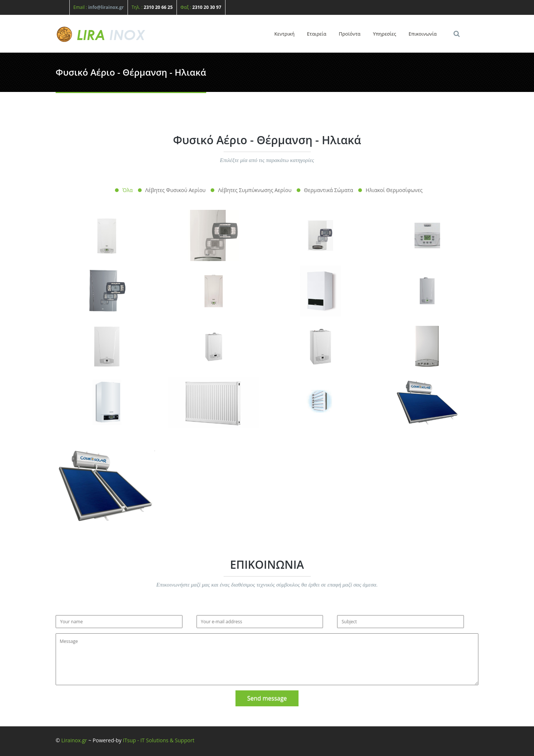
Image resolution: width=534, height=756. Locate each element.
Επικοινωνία (423, 34)
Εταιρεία (317, 34)
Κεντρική (284, 34)
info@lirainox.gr (106, 7)
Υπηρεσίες (385, 34)
